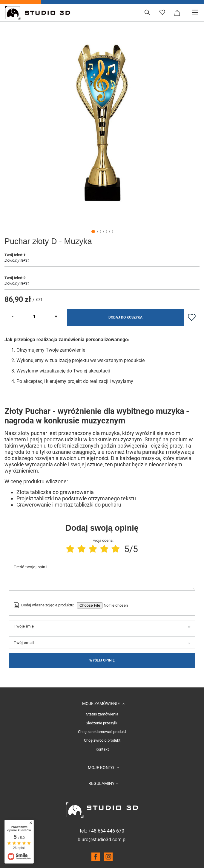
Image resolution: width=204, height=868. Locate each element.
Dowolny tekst (102, 262)
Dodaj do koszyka (125, 317)
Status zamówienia (102, 714)
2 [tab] (99, 232)
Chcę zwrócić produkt (102, 740)
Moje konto (101, 768)
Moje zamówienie (101, 704)
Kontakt (102, 749)
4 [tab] (111, 232)
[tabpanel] (102, 123)
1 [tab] (93, 232)
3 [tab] (105, 232)
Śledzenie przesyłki (102, 723)
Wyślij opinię (102, 660)
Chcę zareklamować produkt (102, 732)
